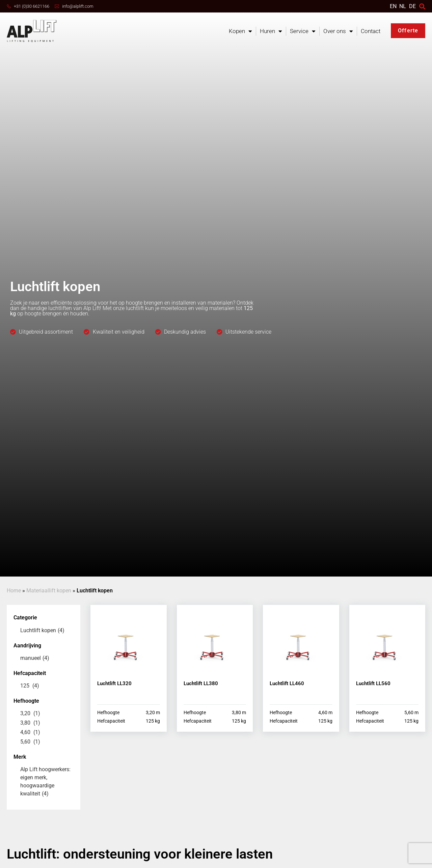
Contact (371, 31)
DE (412, 6)
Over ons (338, 31)
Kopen (240, 31)
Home (14, 591)
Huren (271, 31)
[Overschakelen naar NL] (403, 6)
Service (303, 31)
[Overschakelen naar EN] (393, 6)
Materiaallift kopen (49, 591)
